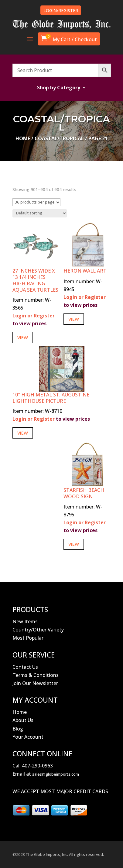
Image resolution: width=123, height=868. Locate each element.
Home (23, 138)
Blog (18, 729)
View (23, 337)
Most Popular (28, 638)
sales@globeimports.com (56, 774)
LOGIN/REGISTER (61, 10)
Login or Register (34, 316)
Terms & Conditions (36, 675)
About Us (23, 720)
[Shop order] (40, 213)
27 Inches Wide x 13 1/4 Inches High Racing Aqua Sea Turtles (35, 280)
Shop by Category (59, 88)
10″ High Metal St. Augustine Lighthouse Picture (51, 398)
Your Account (28, 737)
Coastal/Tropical (59, 138)
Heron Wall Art (85, 271)
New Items (25, 621)
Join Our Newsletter (35, 683)
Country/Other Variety (38, 630)
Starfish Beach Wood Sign (84, 493)
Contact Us (25, 667)
